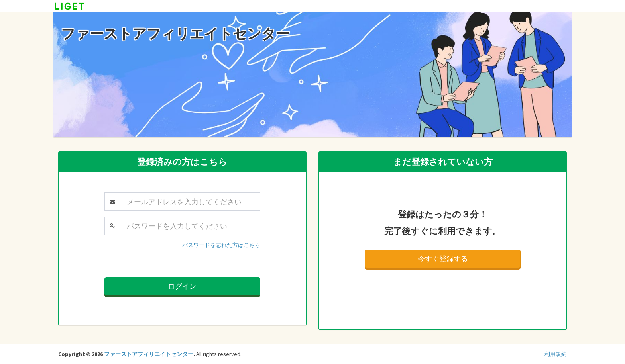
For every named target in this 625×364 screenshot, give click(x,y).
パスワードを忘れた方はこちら (221, 245)
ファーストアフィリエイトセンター (149, 354)
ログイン (182, 286)
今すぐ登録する (443, 259)
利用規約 (556, 354)
